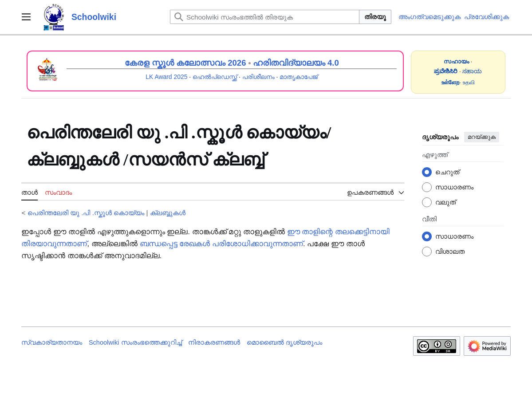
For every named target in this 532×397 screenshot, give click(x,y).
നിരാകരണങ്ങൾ (214, 342)
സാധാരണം (454, 187)
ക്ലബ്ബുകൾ (168, 213)
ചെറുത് (447, 172)
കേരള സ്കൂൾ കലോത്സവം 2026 (185, 63)
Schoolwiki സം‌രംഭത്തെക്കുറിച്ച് (135, 342)
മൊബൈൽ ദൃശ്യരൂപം (284, 342)
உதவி (469, 82)
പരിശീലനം (258, 77)
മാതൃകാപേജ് (299, 77)
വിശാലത (450, 251)
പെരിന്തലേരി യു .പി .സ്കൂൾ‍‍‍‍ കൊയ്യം (86, 213)
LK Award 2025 (166, 77)
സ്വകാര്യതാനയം (52, 342)
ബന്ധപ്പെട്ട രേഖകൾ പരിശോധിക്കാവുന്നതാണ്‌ (221, 244)
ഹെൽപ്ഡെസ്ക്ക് (215, 77)
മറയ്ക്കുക (482, 137)
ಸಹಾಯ (472, 71)
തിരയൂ (375, 17)
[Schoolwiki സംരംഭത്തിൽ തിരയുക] (265, 17)
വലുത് (445, 202)
